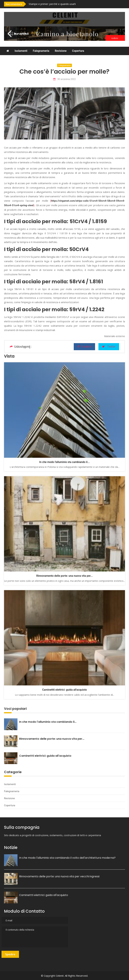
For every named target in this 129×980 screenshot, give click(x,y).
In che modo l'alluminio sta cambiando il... (64, 462)
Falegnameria (41, 51)
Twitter (109, 347)
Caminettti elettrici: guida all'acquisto (64, 690)
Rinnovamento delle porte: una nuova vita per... (64, 576)
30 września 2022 (64, 79)
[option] (64, 4)
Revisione (61, 51)
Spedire (10, 954)
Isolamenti (21, 51)
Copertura (78, 51)
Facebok (84, 347)
